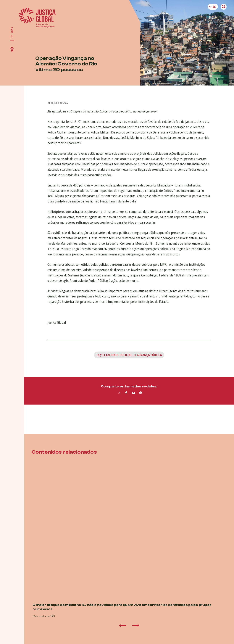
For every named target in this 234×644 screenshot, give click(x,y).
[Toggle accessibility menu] (12, 49)
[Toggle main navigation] (12, 32)
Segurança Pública (148, 355)
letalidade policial (117, 355)
